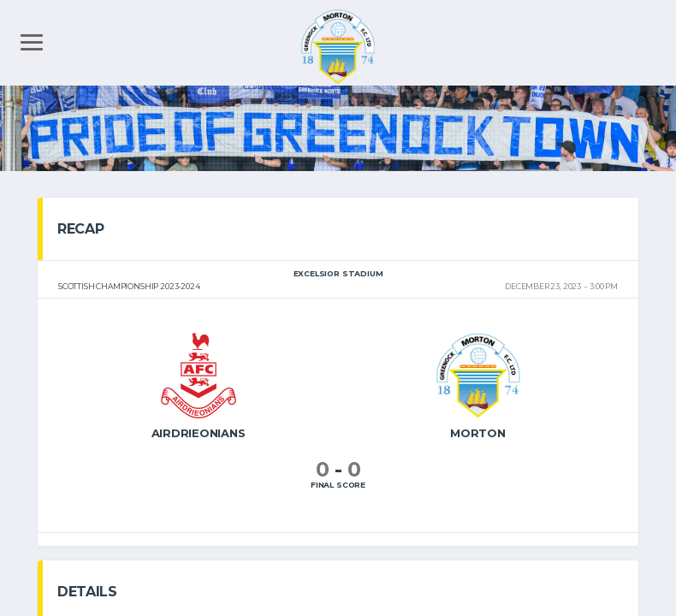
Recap (80, 229)
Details (87, 592)
